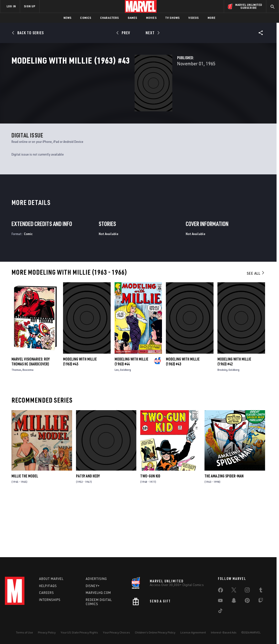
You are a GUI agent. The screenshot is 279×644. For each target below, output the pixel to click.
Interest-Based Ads (224, 632)
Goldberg (125, 425)
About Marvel (51, 579)
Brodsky (222, 425)
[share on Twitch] (261, 601)
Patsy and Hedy (88, 531)
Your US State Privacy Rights (79, 632)
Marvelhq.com (98, 593)
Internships (50, 600)
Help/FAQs (48, 586)
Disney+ (93, 586)
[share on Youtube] (220, 601)
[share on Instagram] (247, 591)
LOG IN (11, 6)
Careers (47, 593)
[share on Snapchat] (234, 601)
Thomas (16, 425)
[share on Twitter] (234, 591)
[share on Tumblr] (261, 591)
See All (256, 329)
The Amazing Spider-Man (224, 531)
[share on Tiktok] (220, 612)
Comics (86, 18)
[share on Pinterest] (247, 601)
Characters (110, 18)
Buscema (28, 425)
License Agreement (193, 632)
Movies (151, 18)
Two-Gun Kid (150, 531)
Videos (193, 18)
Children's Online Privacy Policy (155, 632)
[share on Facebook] (220, 591)
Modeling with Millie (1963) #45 (80, 417)
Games (133, 18)
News (68, 18)
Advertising (96, 579)
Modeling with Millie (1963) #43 (183, 417)
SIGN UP (30, 6)
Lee (117, 425)
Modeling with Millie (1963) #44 (131, 417)
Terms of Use (24, 632)
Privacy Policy (47, 632)
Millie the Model (25, 531)
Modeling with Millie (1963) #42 (234, 417)
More (212, 18)
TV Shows (173, 18)
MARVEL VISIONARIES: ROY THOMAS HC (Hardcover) (31, 417)
